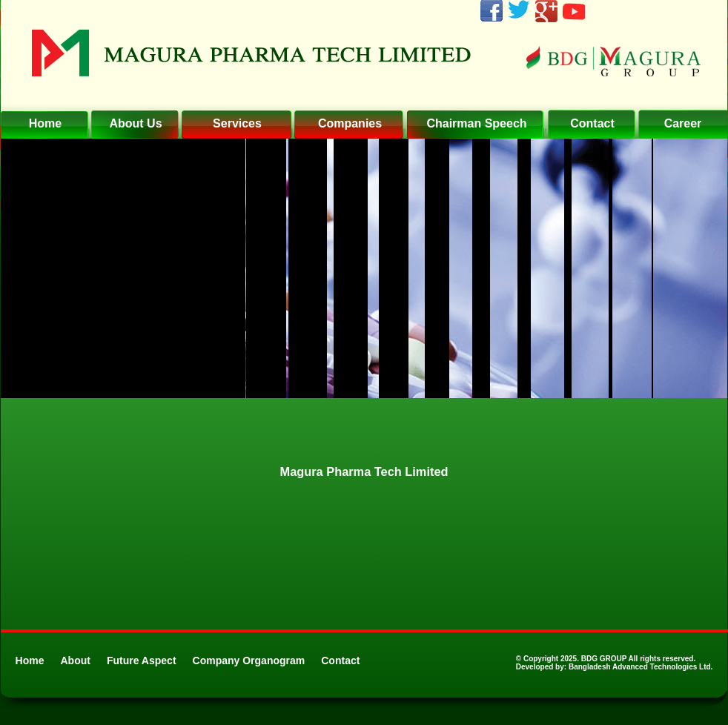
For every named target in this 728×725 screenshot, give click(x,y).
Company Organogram (249, 661)
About (76, 661)
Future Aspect (142, 661)
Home (30, 661)
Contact (340, 661)
